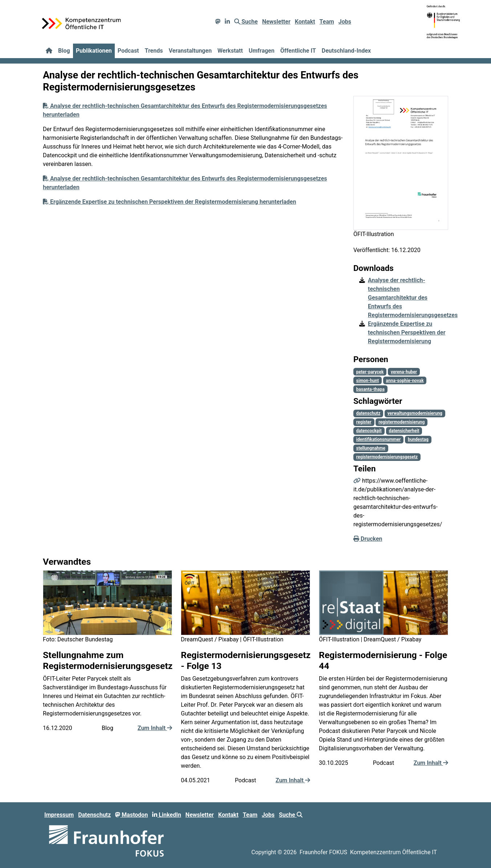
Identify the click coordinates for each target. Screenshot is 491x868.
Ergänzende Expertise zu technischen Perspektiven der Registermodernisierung (407, 332)
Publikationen (94, 51)
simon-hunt (368, 381)
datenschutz (368, 413)
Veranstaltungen (190, 51)
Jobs (345, 22)
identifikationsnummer (379, 439)
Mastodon (131, 815)
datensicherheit (404, 431)
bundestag (418, 439)
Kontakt (305, 22)
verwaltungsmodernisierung (415, 413)
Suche (246, 22)
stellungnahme (371, 448)
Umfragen (262, 51)
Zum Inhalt (155, 728)
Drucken (368, 539)
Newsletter (276, 22)
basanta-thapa (370, 389)
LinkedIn (167, 815)
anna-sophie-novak (405, 381)
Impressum (59, 815)
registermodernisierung (401, 422)
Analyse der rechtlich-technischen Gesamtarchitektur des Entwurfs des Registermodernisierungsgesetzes (413, 298)
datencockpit (369, 431)
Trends (154, 51)
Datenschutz (94, 815)
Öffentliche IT (298, 51)
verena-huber (404, 372)
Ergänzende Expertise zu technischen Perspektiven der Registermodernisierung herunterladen (169, 202)
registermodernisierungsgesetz (387, 457)
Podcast (128, 51)
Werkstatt (230, 51)
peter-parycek (370, 372)
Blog (64, 51)
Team (327, 22)
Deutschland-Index (346, 51)
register (364, 422)
